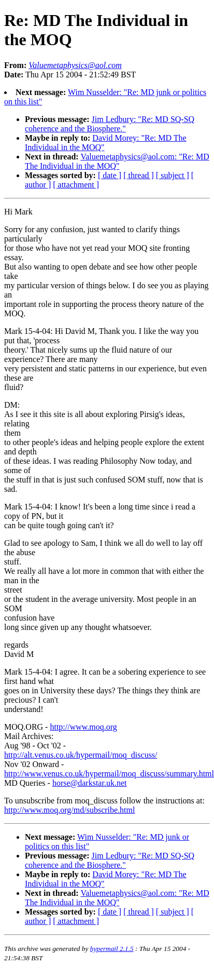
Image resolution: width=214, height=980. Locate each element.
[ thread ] (139, 175)
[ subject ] (173, 175)
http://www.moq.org (83, 727)
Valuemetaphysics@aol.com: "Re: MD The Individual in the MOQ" (117, 161)
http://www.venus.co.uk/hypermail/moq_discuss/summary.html (109, 774)
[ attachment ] (76, 185)
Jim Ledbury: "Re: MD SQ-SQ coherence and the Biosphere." (110, 124)
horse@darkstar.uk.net (90, 783)
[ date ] (110, 175)
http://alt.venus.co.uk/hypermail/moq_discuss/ (81, 755)
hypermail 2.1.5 (112, 949)
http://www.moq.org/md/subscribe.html (69, 810)
